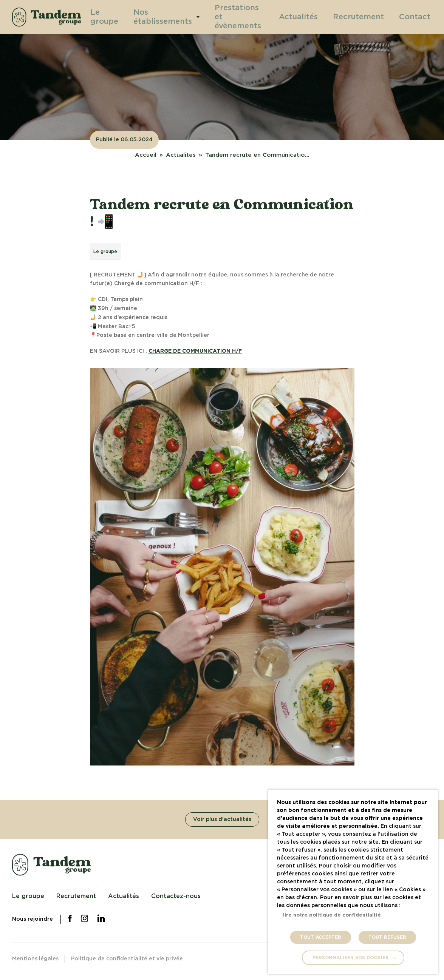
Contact (418, 17)
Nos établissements (167, 17)
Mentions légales (35, 959)
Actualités (320, 17)
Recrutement (371, 17)
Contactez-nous (176, 896)
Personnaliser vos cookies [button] (350, 958)
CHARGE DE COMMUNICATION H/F (195, 351)
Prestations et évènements (239, 17)
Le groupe (113, 17)
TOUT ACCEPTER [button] (321, 937)
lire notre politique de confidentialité (332, 915)
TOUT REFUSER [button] (387, 937)
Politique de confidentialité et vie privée (127, 959)
